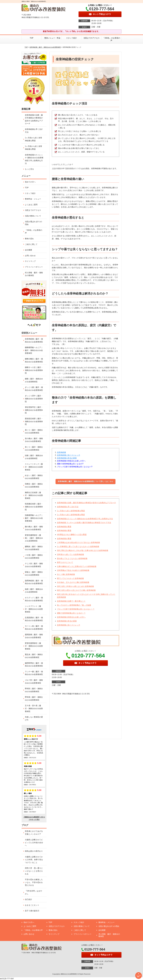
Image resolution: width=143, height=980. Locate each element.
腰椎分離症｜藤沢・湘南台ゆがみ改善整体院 (34, 360)
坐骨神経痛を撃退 (64, 527)
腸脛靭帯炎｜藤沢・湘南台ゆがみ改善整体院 (34, 665)
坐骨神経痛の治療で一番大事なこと (71, 601)
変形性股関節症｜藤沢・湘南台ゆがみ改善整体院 (34, 646)
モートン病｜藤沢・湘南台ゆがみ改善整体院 (34, 628)
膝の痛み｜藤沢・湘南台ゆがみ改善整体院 (34, 528)
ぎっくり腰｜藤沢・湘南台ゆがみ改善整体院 (34, 389)
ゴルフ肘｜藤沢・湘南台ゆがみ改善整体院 (34, 682)
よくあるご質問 (31, 205)
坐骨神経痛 (61, 452)
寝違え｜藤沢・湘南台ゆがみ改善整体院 (34, 573)
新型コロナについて (65, 562)
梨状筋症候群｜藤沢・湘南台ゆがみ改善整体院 (34, 421)
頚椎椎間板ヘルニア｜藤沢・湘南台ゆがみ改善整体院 (34, 518)
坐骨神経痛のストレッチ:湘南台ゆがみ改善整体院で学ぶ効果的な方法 (85, 519)
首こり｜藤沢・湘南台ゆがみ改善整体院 (34, 448)
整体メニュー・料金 (52, 38)
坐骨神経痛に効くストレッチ (69, 455)
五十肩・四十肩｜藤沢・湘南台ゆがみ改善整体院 (34, 708)
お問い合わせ (30, 256)
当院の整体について (33, 216)
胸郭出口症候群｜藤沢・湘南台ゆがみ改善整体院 (34, 495)
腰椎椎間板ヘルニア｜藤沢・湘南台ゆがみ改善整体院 (34, 350)
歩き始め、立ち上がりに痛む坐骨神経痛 (73, 582)
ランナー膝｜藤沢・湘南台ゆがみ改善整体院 (34, 673)
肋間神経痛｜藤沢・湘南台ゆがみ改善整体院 (34, 582)
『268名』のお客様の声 (111, 39)
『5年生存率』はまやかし (33, 892)
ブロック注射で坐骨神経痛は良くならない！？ (76, 609)
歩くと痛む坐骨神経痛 (66, 574)
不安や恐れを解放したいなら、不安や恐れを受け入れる (34, 882)
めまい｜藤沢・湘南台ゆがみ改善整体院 (34, 477)
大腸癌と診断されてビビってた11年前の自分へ (34, 843)
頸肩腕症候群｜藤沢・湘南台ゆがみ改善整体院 (34, 507)
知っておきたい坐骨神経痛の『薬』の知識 (74, 605)
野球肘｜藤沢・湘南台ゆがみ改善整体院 (34, 690)
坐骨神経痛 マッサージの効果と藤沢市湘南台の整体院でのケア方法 (84, 523)
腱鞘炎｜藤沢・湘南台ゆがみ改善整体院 (34, 548)
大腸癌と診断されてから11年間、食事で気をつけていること (34, 860)
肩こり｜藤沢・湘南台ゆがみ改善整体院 (34, 431)
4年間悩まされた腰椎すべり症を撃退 (72, 535)
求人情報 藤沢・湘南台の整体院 (34, 274)
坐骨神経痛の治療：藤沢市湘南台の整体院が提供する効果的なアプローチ (86, 503)
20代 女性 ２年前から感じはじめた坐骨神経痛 (75, 586)
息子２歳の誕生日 (32, 911)
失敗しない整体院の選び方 (34, 718)
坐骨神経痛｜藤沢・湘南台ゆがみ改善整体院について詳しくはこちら (85, 481)
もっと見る (29, 169)
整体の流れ (29, 239)
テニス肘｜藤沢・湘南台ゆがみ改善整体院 (34, 565)
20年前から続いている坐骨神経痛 (70, 554)
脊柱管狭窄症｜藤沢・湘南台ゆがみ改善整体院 (34, 410)
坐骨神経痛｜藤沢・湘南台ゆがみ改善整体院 (45, 47)
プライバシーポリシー (34, 267)
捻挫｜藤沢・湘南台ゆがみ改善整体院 (34, 591)
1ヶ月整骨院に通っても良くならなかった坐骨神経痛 (78, 547)
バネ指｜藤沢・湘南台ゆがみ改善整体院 (34, 556)
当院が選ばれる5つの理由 (33, 223)
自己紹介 (28, 899)
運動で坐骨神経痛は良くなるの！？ (71, 613)
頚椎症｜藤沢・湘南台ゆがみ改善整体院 (34, 485)
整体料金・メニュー (33, 199)
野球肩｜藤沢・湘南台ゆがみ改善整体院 (34, 699)
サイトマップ (30, 261)
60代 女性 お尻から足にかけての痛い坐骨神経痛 (76, 590)
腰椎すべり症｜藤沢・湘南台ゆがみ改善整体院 (34, 370)
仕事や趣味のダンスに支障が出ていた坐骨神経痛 (77, 566)
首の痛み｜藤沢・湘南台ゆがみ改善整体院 (34, 440)
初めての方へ (30, 182)
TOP (32, 38)
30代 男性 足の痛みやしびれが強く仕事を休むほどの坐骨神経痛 (83, 550)
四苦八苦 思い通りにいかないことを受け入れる (34, 871)
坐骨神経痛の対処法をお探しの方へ (71, 617)
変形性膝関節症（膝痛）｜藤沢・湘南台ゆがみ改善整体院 (34, 538)
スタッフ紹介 (71, 38)
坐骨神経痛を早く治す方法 (68, 507)
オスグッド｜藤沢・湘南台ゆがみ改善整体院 (34, 599)
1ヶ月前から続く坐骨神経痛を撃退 (71, 511)
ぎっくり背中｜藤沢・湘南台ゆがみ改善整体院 (34, 399)
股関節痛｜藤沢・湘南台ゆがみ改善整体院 (34, 636)
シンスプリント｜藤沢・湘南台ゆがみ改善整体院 (34, 609)
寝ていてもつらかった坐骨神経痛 (70, 578)
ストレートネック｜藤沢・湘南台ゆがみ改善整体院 (34, 467)
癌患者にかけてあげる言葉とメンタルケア (34, 833)
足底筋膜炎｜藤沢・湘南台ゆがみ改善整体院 (34, 619)
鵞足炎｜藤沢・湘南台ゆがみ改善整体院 (34, 656)
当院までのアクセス (91, 38)
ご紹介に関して (31, 244)
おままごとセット (32, 905)
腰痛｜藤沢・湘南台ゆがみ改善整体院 (34, 380)
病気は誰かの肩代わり (34, 851)
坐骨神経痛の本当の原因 (67, 458)
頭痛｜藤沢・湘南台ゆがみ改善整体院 (34, 457)
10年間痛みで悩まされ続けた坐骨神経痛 (73, 570)
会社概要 (28, 250)
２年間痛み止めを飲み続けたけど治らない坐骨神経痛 (78, 543)
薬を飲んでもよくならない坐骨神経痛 (72, 559)
